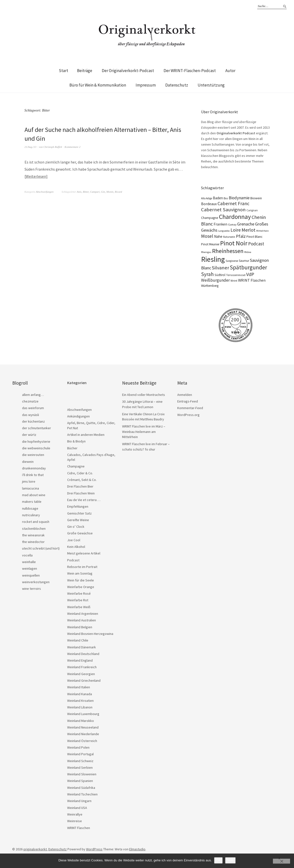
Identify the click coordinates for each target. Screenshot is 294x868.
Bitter (86, 192)
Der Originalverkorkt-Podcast (128, 71)
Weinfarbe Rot (78, 600)
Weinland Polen (78, 747)
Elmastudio (137, 849)
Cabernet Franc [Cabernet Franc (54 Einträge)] (233, 203)
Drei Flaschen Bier (80, 486)
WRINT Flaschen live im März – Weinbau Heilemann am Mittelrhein (144, 432)
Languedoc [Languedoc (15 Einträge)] (224, 231)
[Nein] (281, 861)
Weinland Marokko (81, 721)
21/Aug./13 (31, 147)
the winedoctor (33, 542)
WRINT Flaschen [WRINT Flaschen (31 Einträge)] (252, 280)
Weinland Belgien (80, 627)
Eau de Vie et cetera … (84, 500)
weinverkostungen (36, 582)
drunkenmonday (34, 468)
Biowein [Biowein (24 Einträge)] (256, 198)
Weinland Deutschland (83, 654)
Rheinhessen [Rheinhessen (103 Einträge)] (228, 251)
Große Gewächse (80, 533)
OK (218, 860)
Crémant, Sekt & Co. (82, 480)
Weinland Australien (82, 620)
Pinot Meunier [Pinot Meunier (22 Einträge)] (210, 244)
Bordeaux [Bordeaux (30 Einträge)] (209, 204)
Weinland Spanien (80, 781)
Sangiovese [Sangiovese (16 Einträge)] (232, 261)
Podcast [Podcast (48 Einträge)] (256, 244)
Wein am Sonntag (80, 573)
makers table (32, 502)
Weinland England (80, 660)
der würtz (29, 435)
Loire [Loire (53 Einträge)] (236, 230)
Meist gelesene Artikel (84, 553)
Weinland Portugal (80, 754)
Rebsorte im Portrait (82, 567)
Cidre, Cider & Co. (80, 473)
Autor (230, 71)
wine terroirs (32, 589)
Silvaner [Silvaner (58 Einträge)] (220, 268)
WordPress (94, 849)
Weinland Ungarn (79, 801)
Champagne (76, 466)
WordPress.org (188, 415)
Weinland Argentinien (83, 614)
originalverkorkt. (35, 849)
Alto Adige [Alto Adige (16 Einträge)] (207, 198)
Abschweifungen (45, 192)
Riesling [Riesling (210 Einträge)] (213, 259)
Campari (95, 192)
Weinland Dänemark (82, 647)
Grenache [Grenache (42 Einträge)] (246, 224)
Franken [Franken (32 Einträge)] (220, 224)
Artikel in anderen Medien (86, 435)
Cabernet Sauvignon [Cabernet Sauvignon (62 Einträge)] (223, 210)
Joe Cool (74, 540)
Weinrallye (75, 814)
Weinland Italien (79, 687)
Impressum (146, 85)
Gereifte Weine (78, 520)
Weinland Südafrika (81, 788)
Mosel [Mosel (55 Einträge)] (207, 236)
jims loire (29, 481)
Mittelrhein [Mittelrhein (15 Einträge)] (262, 231)
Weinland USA (77, 808)
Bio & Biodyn (76, 441)
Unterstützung (211, 85)
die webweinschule (36, 448)
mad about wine (34, 495)
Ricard (118, 192)
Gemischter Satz (79, 513)
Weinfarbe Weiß (79, 607)
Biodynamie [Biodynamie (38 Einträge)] (239, 198)
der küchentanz (33, 421)
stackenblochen (34, 528)
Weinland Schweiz (80, 761)
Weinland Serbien (80, 767)
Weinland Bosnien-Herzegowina (90, 634)
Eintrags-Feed (188, 401)
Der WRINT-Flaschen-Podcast (190, 71)
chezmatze (30, 401)
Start (64, 71)
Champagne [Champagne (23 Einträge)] (210, 218)
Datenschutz (177, 85)
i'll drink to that (33, 475)
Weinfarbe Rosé (79, 593)
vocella (27, 555)
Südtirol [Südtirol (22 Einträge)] (220, 275)
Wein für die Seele (81, 580)
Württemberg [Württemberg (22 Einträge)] (210, 286)
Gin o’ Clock (76, 527)
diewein (28, 462)
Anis (79, 192)
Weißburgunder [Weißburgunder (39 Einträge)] (215, 280)
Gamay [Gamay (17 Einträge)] (232, 225)
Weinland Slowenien (82, 774)
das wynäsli (31, 415)
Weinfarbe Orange (81, 587)
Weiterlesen (36, 176)
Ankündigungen (78, 416)
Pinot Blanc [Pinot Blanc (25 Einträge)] (255, 237)
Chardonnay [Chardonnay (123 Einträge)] (235, 217)
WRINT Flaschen (79, 828)
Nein (230, 860)
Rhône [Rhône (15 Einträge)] (248, 252)
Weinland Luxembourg (83, 714)
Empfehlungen (78, 506)
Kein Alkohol (76, 547)
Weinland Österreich (82, 741)
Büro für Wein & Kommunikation (98, 85)
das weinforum (33, 408)
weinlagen (30, 568)
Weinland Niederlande (83, 734)
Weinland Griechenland (84, 680)
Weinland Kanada (80, 694)
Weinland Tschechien (82, 794)
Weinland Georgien (81, 674)
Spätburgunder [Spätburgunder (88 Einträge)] (248, 267)
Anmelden (185, 395)
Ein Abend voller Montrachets (144, 395)
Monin (110, 192)
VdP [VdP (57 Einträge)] (250, 274)
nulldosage (30, 508)
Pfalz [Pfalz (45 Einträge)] (241, 236)
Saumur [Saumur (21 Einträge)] (244, 261)
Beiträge (85, 71)
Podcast (73, 560)
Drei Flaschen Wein (81, 493)
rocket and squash (36, 522)
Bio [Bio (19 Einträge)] (226, 198)
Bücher (72, 448)
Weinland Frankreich (82, 667)
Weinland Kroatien (80, 701)
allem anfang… (33, 395)
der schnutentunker (37, 428)
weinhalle (29, 562)
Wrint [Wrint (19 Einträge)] (234, 281)
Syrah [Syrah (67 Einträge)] (207, 274)
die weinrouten (33, 455)
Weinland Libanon (80, 707)
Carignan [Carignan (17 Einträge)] (252, 210)
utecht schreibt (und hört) (41, 548)
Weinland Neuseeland (83, 727)
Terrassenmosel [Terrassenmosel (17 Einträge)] (236, 275)
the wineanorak (33, 535)
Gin (103, 192)
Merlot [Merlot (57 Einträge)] (249, 230)
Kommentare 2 (72, 147)
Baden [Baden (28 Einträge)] (218, 198)
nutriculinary (31, 515)
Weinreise (75, 821)
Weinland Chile (78, 640)
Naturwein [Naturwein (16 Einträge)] (229, 237)
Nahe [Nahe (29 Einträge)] (218, 236)
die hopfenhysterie (36, 441)
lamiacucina (31, 488)
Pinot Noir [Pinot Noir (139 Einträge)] (234, 243)
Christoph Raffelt (53, 147)
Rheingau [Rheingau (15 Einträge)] (206, 252)
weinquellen (31, 575)
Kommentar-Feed (190, 408)
